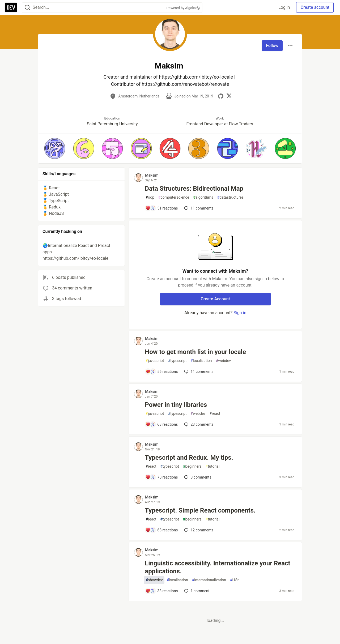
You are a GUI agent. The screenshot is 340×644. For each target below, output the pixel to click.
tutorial (213, 466)
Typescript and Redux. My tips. (189, 458)
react (215, 414)
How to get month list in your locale (195, 352)
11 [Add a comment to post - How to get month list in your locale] (198, 372)
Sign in (240, 313)
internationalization (209, 580)
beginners (192, 466)
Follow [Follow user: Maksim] (272, 46)
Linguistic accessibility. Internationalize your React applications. (217, 567)
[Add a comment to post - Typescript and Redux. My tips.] (161, 477)
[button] (55, 148)
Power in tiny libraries (176, 405)
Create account (315, 7)
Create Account (215, 299)
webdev (223, 361)
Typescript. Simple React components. (200, 510)
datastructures (231, 197)
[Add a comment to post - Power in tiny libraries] (161, 424)
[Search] (27, 8)
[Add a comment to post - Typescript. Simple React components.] (161, 530)
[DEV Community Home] (11, 7)
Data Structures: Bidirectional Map (194, 189)
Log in (284, 7)
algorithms (203, 197)
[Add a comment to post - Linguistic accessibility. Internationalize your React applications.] (161, 591)
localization (201, 361)
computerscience (174, 197)
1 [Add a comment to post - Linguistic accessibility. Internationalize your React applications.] (196, 591)
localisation (177, 580)
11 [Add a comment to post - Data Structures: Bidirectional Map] (198, 208)
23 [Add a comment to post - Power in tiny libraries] (198, 424)
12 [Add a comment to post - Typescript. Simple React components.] (198, 530)
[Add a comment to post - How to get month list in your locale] (161, 372)
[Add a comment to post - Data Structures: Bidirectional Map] (161, 208)
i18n (235, 580)
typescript (177, 361)
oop (150, 197)
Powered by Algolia (183, 8)
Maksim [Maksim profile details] (152, 175)
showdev (154, 580)
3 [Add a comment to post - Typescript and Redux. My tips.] (197, 477)
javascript (155, 361)
